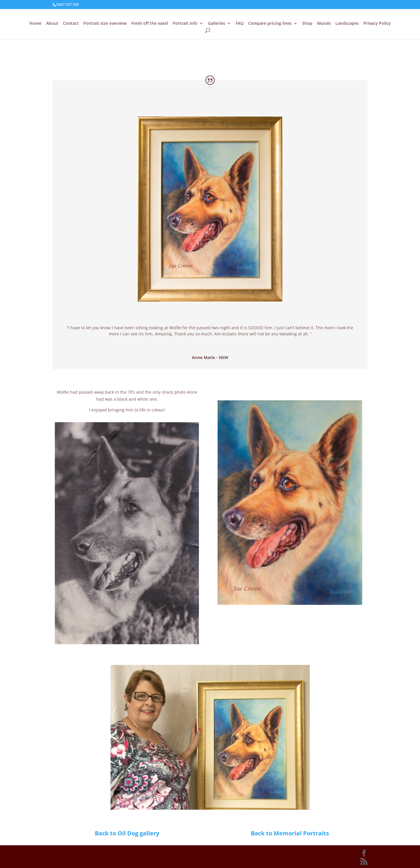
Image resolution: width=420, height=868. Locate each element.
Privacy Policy (377, 24)
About (52, 24)
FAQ (240, 24)
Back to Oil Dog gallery (127, 833)
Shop (307, 24)
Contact (71, 24)
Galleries (217, 24)
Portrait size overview (105, 24)
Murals (324, 24)
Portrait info (185, 24)
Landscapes (347, 24)
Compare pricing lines (270, 24)
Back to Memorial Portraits (290, 833)
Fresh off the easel (150, 24)
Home (35, 24)
